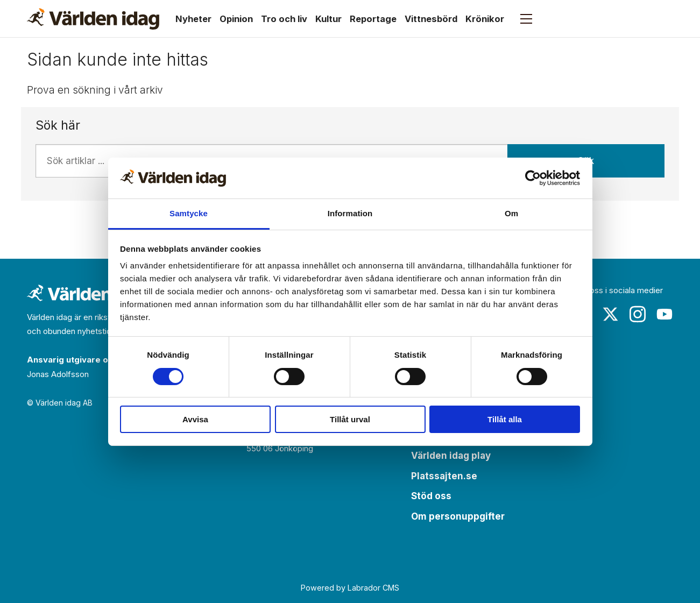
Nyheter (193, 19)
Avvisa (195, 419)
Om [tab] (511, 213)
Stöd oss (431, 496)
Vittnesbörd (431, 19)
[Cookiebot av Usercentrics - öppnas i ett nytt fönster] (533, 178)
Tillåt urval (350, 419)
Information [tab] (350, 213)
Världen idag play (451, 456)
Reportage (373, 19)
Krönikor (485, 19)
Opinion (236, 19)
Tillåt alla (505, 419)
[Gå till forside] (93, 19)
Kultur (328, 19)
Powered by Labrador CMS (350, 588)
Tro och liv (284, 19)
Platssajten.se (444, 476)
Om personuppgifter (458, 516)
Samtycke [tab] (189, 213)
